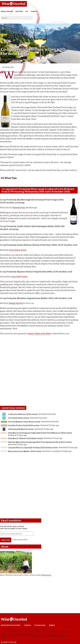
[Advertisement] (39, 470)
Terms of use (40, 625)
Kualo (40, 636)
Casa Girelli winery (19, 276)
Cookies (27, 625)
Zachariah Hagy (48, 631)
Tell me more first (20, 539)
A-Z (27, 11)
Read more (47, 575)
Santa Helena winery (18, 250)
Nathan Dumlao (24, 629)
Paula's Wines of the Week (39, 333)
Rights (52, 625)
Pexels (3, 631)
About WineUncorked (11, 625)
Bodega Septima (16, 303)
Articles (19, 11)
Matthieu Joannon (23, 631)
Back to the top (10, 642)
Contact (34, 11)
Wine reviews (7, 11)
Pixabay (12, 631)
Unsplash (37, 629)
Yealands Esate (19, 207)
